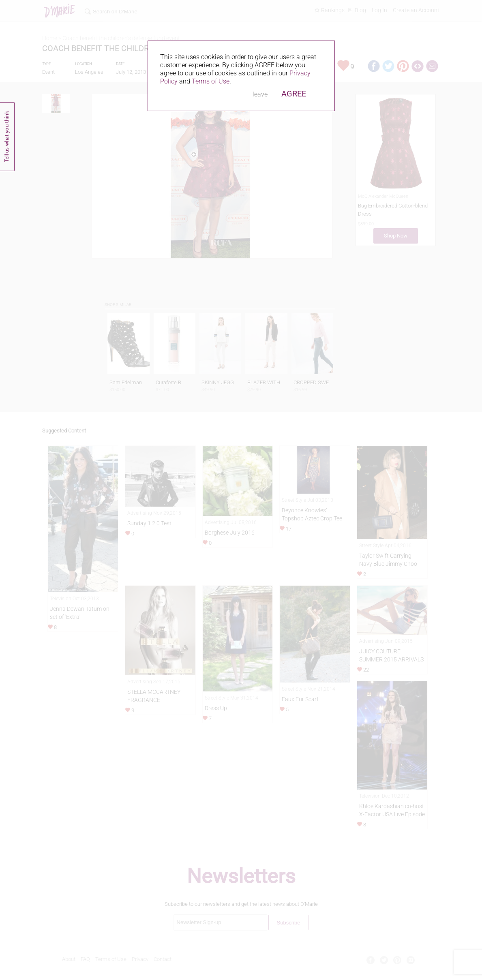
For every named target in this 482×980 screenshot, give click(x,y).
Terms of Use (211, 81)
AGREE (294, 94)
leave (260, 94)
